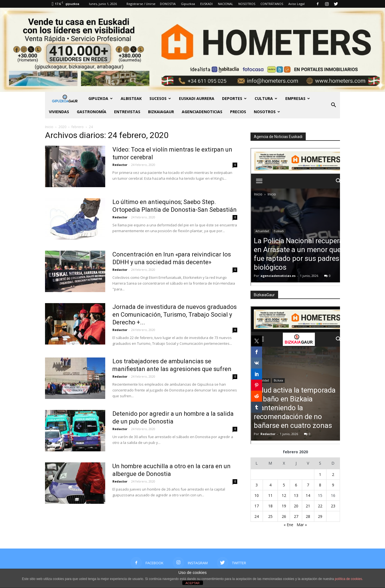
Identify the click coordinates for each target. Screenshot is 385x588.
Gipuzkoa (188, 4)
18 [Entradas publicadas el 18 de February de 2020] (270, 506)
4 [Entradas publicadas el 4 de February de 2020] (270, 485)
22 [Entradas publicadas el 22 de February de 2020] (320, 506)
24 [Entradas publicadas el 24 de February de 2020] (257, 516)
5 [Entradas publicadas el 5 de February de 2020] (284, 485)
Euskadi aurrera (197, 98)
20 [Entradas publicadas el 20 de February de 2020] (296, 506)
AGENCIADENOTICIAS (202, 112)
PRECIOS (238, 112)
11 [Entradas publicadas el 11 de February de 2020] (270, 495)
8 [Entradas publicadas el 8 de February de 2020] (320, 485)
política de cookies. (349, 579)
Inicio (49, 127)
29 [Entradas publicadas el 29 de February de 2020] (320, 516)
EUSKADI (206, 4)
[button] (333, 105)
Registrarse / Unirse (141, 4)
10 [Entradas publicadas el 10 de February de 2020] (257, 495)
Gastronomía (92, 112)
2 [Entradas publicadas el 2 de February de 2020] (333, 474)
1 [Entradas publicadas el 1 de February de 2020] (320, 474)
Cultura (266, 98)
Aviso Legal (296, 4)
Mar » (302, 525)
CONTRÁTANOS (272, 4)
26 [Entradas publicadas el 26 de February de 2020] (284, 516)
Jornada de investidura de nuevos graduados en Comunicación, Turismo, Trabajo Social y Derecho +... (175, 315)
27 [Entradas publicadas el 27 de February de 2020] (296, 516)
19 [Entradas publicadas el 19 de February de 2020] (284, 506)
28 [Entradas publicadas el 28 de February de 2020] (308, 516)
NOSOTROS (247, 4)
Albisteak (131, 98)
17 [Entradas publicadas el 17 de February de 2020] (257, 506)
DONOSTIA (168, 4)
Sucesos (160, 98)
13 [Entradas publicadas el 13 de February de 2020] (296, 495)
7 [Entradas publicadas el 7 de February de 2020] (308, 485)
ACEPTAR (192, 583)
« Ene (288, 525)
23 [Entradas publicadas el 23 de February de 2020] (333, 506)
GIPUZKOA (101, 98)
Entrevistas (127, 112)
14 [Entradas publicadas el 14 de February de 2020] (308, 495)
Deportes (234, 98)
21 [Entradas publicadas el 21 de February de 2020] (308, 506)
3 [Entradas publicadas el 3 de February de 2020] (257, 485)
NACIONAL (226, 4)
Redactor (120, 165)
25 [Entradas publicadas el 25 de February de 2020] (270, 516)
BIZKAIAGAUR (161, 112)
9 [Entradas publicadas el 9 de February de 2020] (333, 485)
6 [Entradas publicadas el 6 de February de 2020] (296, 485)
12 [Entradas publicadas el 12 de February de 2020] (284, 495)
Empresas (298, 98)
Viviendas (59, 112)
